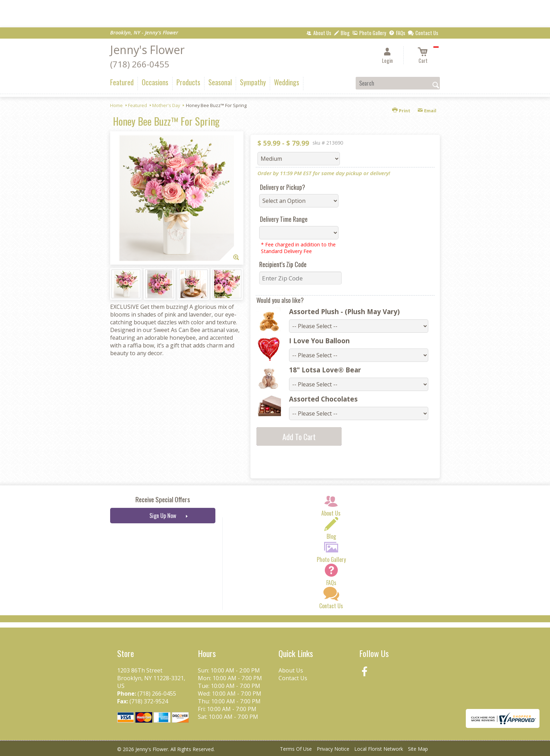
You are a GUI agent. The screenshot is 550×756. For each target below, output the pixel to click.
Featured (137, 105)
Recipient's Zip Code (283, 264)
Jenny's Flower (147, 50)
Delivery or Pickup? (283, 187)
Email (427, 111)
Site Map (418, 749)
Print (401, 111)
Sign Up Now (163, 516)
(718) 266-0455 (140, 64)
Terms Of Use (296, 749)
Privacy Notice (333, 749)
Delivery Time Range (284, 219)
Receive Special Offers (163, 499)
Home (116, 105)
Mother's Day (166, 105)
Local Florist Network (379, 749)
